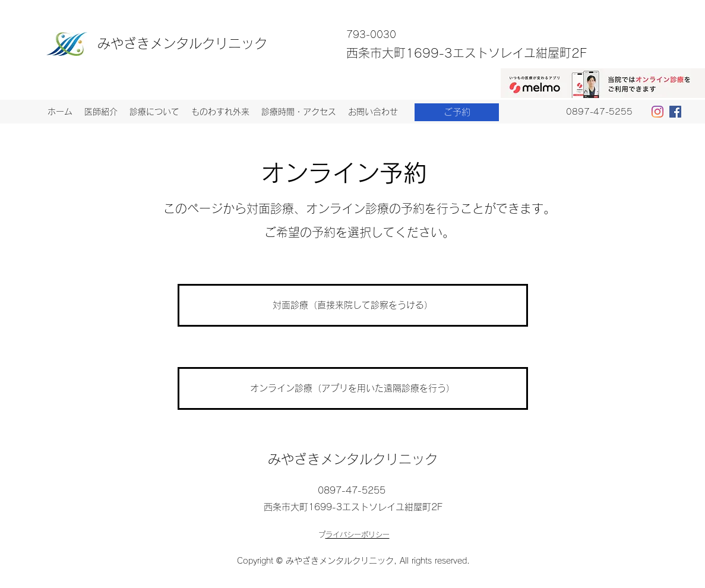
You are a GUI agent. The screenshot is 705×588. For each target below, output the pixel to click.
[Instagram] (657, 112)
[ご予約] (457, 112)
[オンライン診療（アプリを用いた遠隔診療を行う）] (353, 388)
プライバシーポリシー (358, 535)
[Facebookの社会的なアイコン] (675, 112)
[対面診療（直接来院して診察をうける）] (353, 305)
